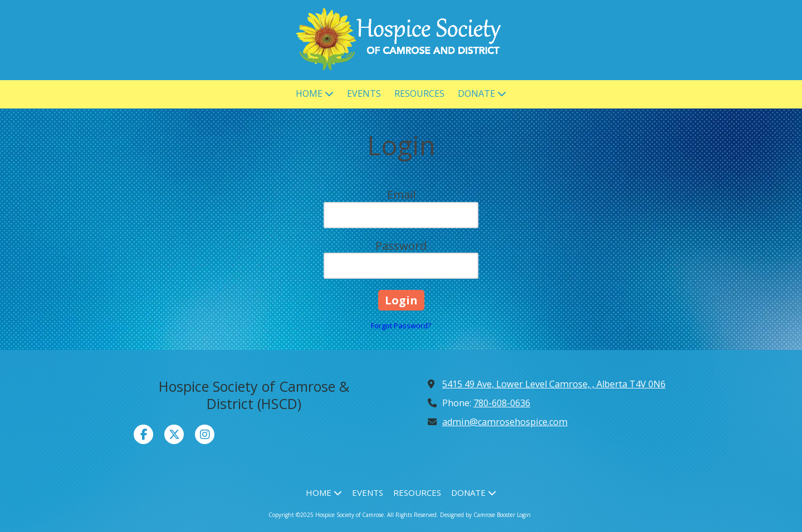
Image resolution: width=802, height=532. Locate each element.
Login (524, 515)
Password (401, 246)
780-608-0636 (502, 403)
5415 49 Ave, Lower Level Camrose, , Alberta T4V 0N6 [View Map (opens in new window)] (554, 384)
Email (401, 194)
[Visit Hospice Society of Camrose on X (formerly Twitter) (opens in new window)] (174, 434)
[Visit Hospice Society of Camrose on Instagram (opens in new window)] (205, 434)
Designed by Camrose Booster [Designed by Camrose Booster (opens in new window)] (478, 515)
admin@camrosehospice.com (505, 422)
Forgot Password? (401, 326)
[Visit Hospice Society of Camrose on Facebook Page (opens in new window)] (143, 434)
